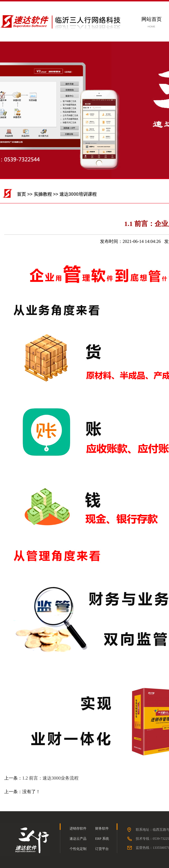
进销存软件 (78, 828)
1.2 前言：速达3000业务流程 (50, 778)
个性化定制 (78, 849)
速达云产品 (78, 839)
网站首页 (152, 19)
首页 (21, 194)
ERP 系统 (102, 839)
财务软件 (102, 828)
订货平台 (102, 849)
